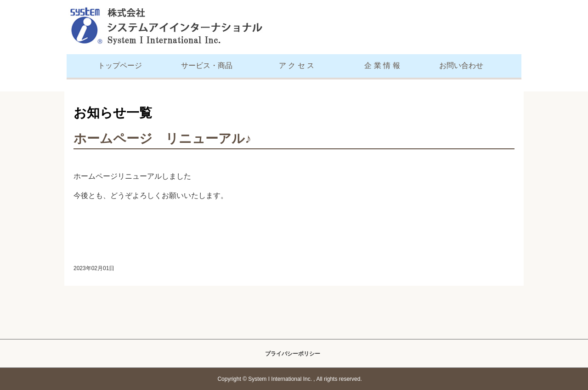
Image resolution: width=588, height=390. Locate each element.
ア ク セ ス (297, 65)
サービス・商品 (207, 65)
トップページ (120, 65)
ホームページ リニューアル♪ (162, 138)
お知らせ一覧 (113, 113)
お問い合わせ (461, 65)
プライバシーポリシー (293, 354)
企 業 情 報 (382, 65)
